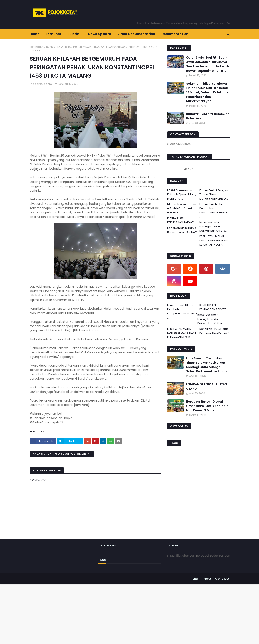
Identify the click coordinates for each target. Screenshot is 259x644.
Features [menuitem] (53, 34)
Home (195, 579)
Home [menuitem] (35, 34)
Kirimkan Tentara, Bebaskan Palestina (208, 116)
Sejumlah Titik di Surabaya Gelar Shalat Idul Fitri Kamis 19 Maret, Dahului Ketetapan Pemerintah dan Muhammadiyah (208, 92)
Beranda (35, 47)
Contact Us (222, 579)
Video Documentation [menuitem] (136, 34)
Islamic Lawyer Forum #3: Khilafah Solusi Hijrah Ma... (182, 208)
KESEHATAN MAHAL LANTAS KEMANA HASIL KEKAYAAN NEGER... (214, 240)
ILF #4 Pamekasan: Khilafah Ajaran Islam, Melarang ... (182, 194)
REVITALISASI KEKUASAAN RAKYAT (180, 220)
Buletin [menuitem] (73, 34)
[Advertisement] (125, 614)
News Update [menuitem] (100, 34)
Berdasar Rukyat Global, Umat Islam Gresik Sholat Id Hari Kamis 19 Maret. (207, 406)
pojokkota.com (42, 84)
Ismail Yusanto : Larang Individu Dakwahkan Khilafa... (213, 227)
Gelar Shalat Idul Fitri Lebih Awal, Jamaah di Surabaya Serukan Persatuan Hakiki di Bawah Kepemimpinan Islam (208, 64)
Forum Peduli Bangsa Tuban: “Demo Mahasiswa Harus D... (214, 194)
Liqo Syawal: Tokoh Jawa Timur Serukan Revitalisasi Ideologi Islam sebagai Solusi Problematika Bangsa (208, 365)
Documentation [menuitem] (175, 34)
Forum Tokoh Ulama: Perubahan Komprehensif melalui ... (214, 210)
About (207, 579)
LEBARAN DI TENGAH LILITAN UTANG (207, 386)
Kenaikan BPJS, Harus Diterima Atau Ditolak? (182, 230)
